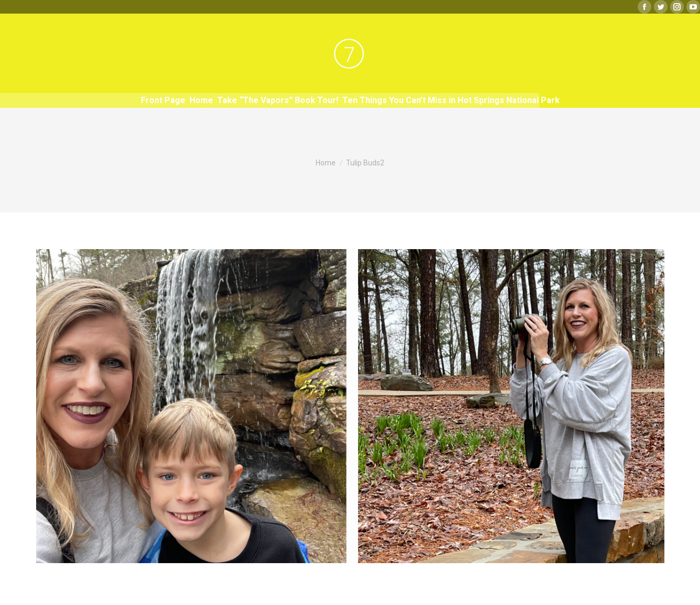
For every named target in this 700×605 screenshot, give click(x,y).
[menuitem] (163, 100)
